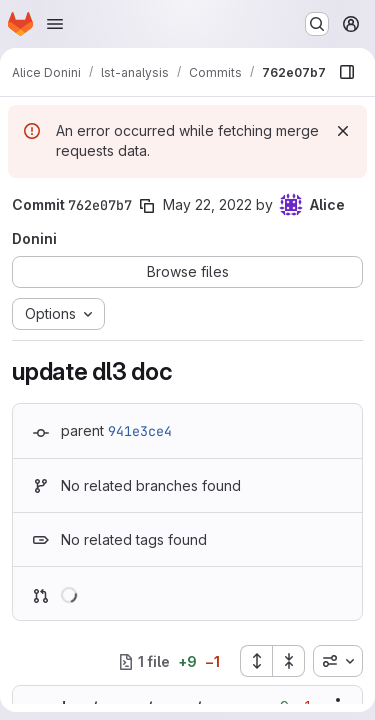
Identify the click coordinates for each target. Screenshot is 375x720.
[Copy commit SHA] (147, 206)
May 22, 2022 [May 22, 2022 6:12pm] (207, 204)
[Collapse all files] (289, 661)
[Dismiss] (343, 131)
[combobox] (338, 661)
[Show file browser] (347, 72)
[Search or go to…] (317, 24)
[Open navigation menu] (55, 24)
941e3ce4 (140, 431)
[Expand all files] (256, 661)
